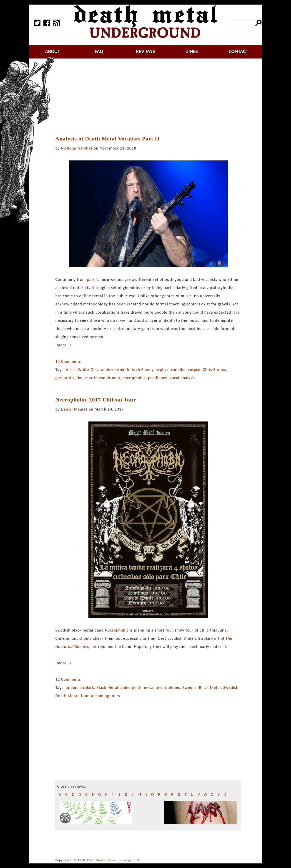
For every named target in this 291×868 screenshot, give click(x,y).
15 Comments (68, 361)
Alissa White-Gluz (82, 370)
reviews (146, 51)
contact (238, 51)
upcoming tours (105, 696)
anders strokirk (115, 370)
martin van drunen (103, 378)
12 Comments (68, 679)
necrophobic (134, 378)
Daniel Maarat (74, 409)
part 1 (93, 279)
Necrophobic (117, 630)
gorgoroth (65, 378)
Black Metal (107, 688)
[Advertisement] (151, 97)
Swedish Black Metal (202, 688)
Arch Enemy (143, 370)
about (53, 51)
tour (85, 696)
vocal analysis (182, 378)
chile (125, 688)
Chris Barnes (214, 370)
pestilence (158, 378)
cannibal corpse (186, 370)
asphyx (162, 370)
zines (192, 51)
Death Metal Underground (118, 860)
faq (99, 51)
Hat (80, 378)
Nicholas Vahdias (77, 148)
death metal (143, 688)
